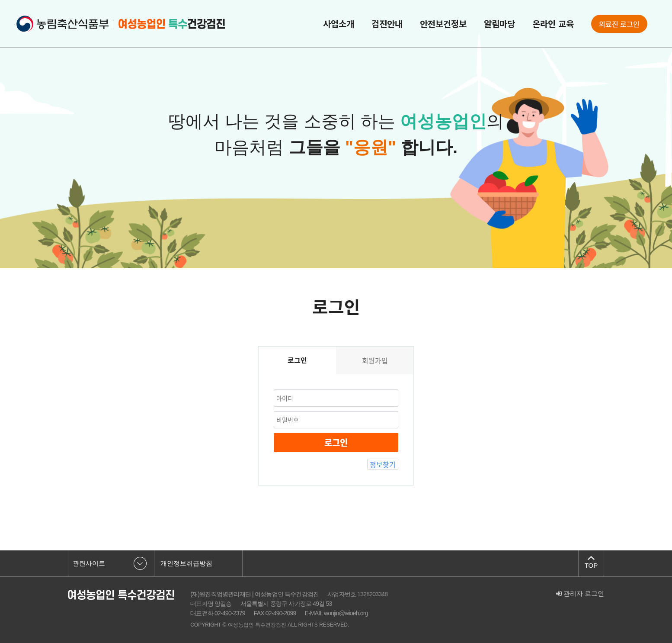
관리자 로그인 (580, 593)
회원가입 (375, 360)
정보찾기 (383, 464)
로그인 (336, 442)
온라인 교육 (553, 24)
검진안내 (387, 24)
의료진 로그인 (619, 24)
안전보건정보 (443, 24)
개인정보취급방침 (186, 563)
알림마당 (499, 24)
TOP (591, 565)
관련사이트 (89, 563)
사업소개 (339, 24)
